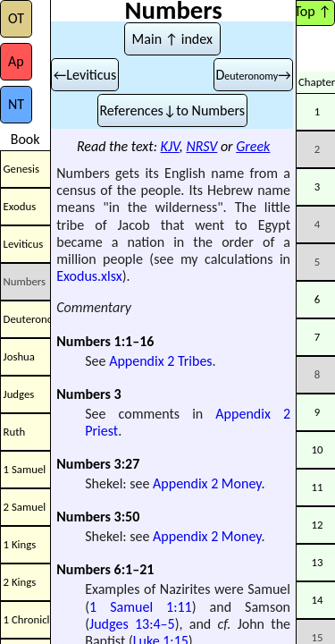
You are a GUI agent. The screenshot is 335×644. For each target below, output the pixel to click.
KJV (170, 146)
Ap (16, 61)
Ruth (15, 432)
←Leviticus (85, 75)
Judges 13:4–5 (132, 624)
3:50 (127, 517)
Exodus (20, 206)
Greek (253, 146)
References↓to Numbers (172, 110)
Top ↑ (312, 11)
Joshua (19, 356)
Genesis (21, 169)
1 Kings (20, 544)
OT (16, 18)
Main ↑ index (172, 39)
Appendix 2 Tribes (160, 361)
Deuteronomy (28, 319)
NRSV (201, 146)
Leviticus (24, 244)
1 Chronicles (28, 619)
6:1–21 (134, 569)
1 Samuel (25, 469)
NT (16, 104)
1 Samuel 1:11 (141, 607)
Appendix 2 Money (207, 483)
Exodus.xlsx (89, 276)
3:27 (127, 464)
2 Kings (20, 582)
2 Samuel (25, 507)
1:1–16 (134, 341)
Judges (19, 394)
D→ (253, 75)
